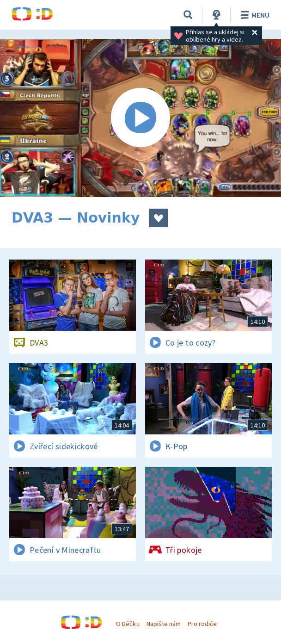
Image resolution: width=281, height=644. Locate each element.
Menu (254, 15)
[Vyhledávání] (188, 15)
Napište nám (164, 624)
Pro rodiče (202, 624)
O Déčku (128, 624)
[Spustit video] (140, 118)
